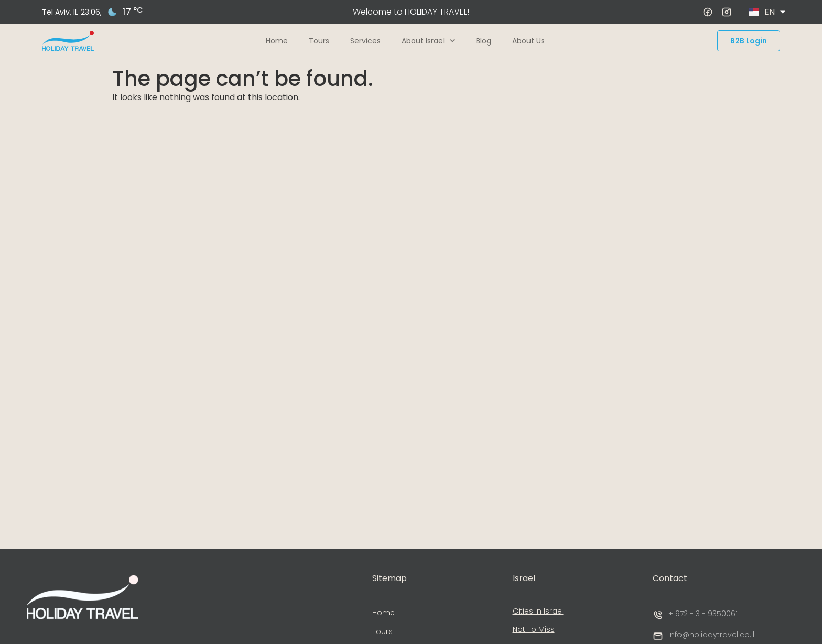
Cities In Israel (538, 611)
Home (277, 41)
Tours (319, 41)
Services (365, 41)
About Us (528, 41)
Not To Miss (534, 629)
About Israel (428, 41)
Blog (484, 41)
